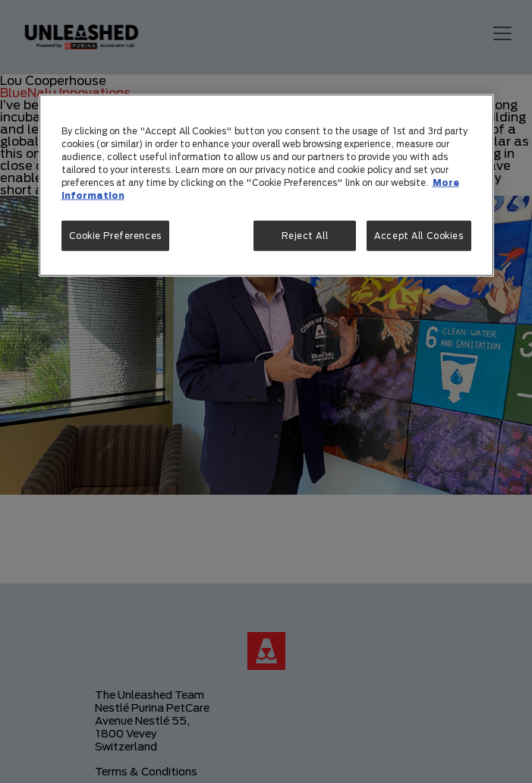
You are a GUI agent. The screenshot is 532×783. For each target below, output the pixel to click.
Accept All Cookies (419, 236)
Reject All (305, 236)
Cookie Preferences (115, 236)
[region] (266, 185)
